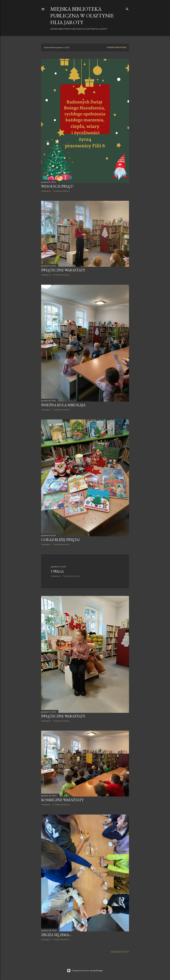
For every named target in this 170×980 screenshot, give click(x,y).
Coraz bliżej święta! (61, 540)
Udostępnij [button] (46, 191)
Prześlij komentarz (61, 191)
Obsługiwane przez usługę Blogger (85, 971)
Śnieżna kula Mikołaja (63, 405)
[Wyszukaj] (127, 8)
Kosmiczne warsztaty (62, 800)
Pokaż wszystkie (117, 47)
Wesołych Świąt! (57, 186)
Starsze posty (120, 952)
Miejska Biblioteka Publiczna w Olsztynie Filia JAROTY (82, 16)
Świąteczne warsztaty (63, 270)
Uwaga (57, 571)
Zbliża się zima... (56, 935)
